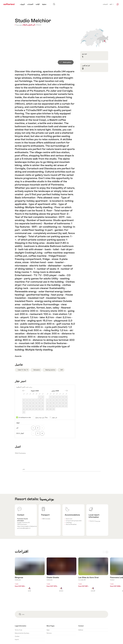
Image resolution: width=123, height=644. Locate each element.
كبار (17, 428)
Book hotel (69, 519)
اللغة (112, 4)
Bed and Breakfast (71, 524)
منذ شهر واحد (24, 391)
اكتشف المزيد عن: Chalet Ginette (62, 577)
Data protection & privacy (22, 633)
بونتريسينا (47, 499)
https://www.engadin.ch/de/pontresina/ (28, 526)
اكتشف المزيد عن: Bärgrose (30, 577)
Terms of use (18, 630)
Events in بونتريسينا (95, 521)
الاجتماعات (105, 4)
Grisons (39, 25)
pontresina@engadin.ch (24, 528)
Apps (48, 630)
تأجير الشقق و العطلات (25, 25)
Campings (69, 523)
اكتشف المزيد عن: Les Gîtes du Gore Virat (93, 577)
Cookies (17, 636)
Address (81, 630)
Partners (49, 633)
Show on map (94, 38)
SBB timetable (46, 519)
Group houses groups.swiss (74, 521)
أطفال (20, 433)
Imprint (17, 639)
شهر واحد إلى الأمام (66, 391)
